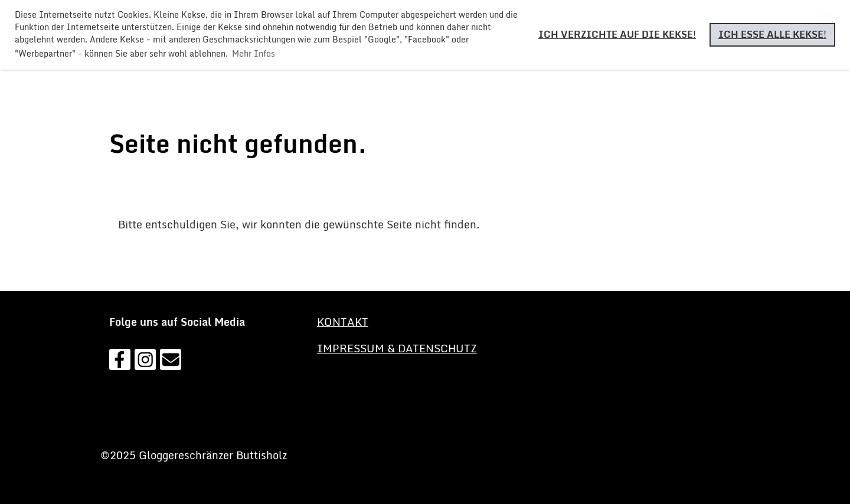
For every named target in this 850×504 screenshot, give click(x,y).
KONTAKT (343, 322)
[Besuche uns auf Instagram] (145, 362)
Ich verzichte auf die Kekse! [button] (617, 34)
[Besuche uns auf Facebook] (120, 362)
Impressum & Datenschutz (397, 348)
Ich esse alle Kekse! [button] (772, 34)
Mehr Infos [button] (254, 53)
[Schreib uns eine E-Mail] (171, 362)
